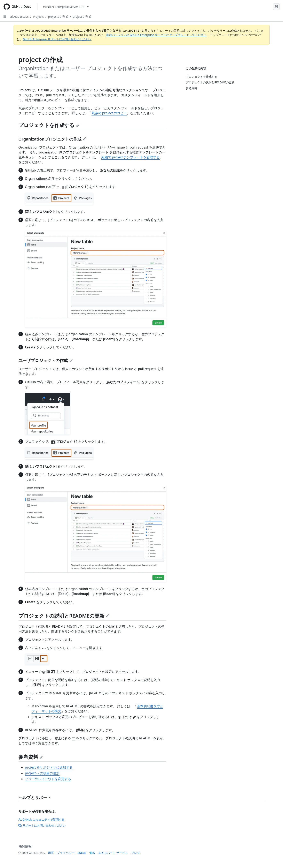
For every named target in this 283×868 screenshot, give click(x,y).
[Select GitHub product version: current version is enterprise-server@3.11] (66, 7)
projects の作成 (58, 17)
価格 (92, 853)
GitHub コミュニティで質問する (41, 819)
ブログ (135, 853)
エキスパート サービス (113, 853)
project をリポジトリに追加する (49, 767)
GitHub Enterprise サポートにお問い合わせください (57, 39)
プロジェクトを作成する (49, 125)
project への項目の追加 (42, 773)
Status (82, 853)
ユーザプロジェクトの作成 (46, 360)
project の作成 (82, 17)
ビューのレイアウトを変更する (48, 779)
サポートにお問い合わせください (42, 825)
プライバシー (66, 853)
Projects (38, 17)
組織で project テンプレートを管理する (131, 157)
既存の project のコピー (109, 113)
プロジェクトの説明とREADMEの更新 (64, 616)
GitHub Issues (19, 17)
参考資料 (31, 757)
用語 (51, 853)
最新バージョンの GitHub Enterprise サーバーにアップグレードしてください (156, 35)
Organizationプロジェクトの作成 (52, 139)
